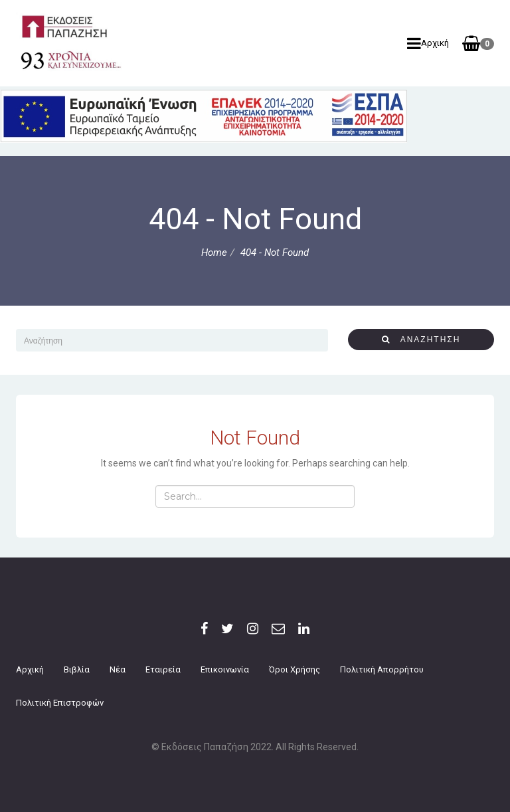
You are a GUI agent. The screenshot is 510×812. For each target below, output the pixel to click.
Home (214, 253)
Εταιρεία (163, 669)
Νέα (118, 669)
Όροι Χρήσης (295, 669)
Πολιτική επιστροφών (60, 703)
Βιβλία (77, 669)
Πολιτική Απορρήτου (382, 669)
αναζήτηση (421, 339)
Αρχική (428, 43)
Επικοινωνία (225, 669)
